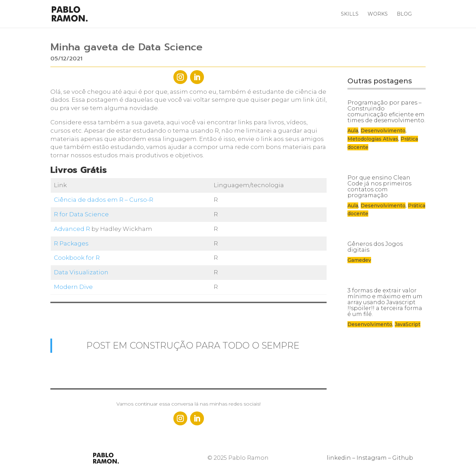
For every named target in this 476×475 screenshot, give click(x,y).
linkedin (339, 458)
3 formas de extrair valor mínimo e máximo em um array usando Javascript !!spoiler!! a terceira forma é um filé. (385, 302)
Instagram (372, 458)
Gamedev (359, 260)
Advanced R (72, 229)
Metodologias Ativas (373, 139)
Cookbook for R (77, 258)
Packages (74, 243)
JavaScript (408, 324)
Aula (353, 131)
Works (378, 14)
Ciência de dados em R (89, 200)
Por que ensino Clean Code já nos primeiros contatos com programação (379, 186)
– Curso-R (138, 200)
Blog (404, 14)
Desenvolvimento (383, 131)
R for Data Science (81, 214)
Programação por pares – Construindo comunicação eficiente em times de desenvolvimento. (386, 111)
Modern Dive (73, 287)
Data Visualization (81, 272)
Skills (350, 14)
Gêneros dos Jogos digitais (375, 247)
